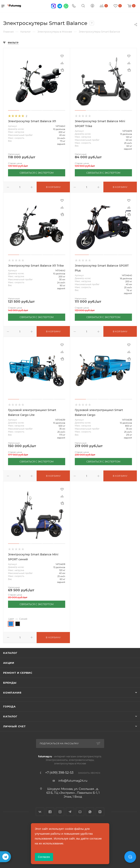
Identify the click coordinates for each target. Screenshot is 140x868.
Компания (12, 693)
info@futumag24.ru (73, 781)
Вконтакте (40, 812)
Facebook (50, 812)
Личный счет (14, 726)
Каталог (10, 653)
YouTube (80, 812)
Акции (9, 663)
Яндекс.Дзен (100, 812)
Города (9, 706)
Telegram (70, 812)
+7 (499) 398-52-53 (59, 773)
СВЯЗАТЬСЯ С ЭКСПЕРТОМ (37, 173)
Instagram (60, 812)
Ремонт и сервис (18, 673)
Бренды (10, 683)
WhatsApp (90, 812)
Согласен (44, 857)
